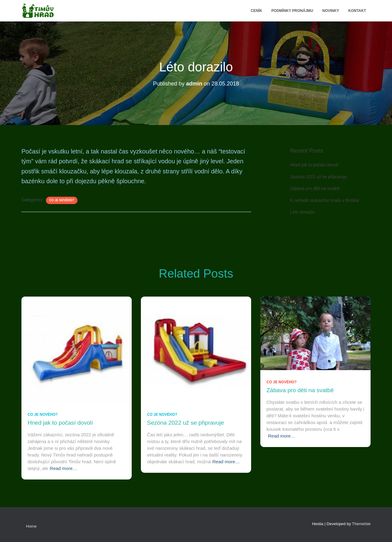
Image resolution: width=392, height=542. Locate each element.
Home (31, 526)
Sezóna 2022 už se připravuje (319, 177)
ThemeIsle (361, 524)
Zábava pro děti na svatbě (315, 188)
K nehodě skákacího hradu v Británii (325, 200)
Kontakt (357, 11)
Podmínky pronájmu (292, 11)
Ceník (256, 11)
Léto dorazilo (303, 212)
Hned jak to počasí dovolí (314, 165)
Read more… (64, 468)
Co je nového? (62, 200)
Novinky (331, 11)
